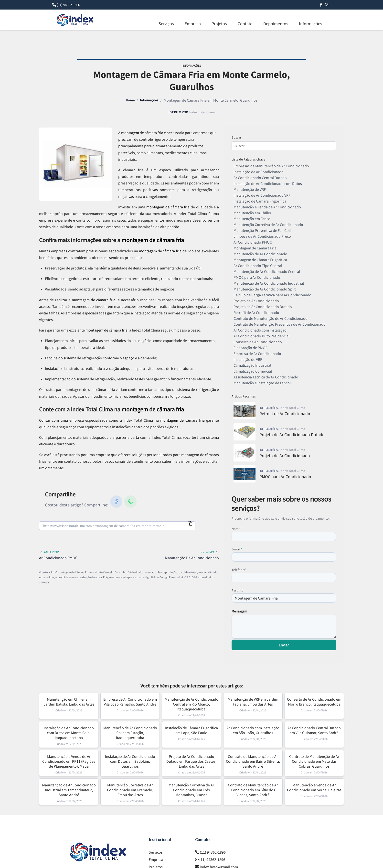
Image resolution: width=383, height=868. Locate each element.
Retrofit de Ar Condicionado (256, 312)
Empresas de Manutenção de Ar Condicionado (271, 166)
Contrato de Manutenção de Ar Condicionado (271, 318)
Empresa (193, 24)
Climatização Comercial (253, 371)
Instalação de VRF (248, 359)
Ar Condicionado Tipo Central (258, 266)
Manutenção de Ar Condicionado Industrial (269, 283)
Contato (245, 24)
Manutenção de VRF (250, 189)
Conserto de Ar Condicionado (258, 342)
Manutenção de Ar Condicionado (260, 254)
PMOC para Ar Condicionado (257, 277)
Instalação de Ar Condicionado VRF (262, 195)
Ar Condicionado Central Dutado (260, 178)
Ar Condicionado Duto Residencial (261, 336)
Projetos (219, 24)
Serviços (166, 24)
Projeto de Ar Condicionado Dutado (263, 307)
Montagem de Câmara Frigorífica (260, 260)
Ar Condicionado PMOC (253, 242)
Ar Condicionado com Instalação (260, 330)
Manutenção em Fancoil (253, 219)
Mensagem (239, 611)
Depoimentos (276, 24)
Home (130, 100)
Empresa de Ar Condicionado (257, 354)
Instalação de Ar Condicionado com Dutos (268, 183)
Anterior (49, 552)
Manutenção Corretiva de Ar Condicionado (268, 225)
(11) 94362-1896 (68, 5)
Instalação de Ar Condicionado (259, 172)
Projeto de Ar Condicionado (256, 301)
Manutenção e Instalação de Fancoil (263, 383)
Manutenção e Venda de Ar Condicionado (267, 207)
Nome (237, 529)
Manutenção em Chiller (252, 213)
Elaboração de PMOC (251, 348)
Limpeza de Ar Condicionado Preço (262, 236)
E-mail (237, 549)
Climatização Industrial (252, 365)
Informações (311, 24)
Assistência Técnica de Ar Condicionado (266, 377)
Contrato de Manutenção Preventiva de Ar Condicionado (280, 324)
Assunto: (238, 590)
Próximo (210, 552)
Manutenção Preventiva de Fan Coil (262, 230)
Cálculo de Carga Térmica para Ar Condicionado (272, 295)
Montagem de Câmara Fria (255, 248)
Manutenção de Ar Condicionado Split (265, 289)
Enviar (284, 645)
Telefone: (239, 570)
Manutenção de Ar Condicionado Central (267, 271)
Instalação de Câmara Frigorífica (260, 201)
